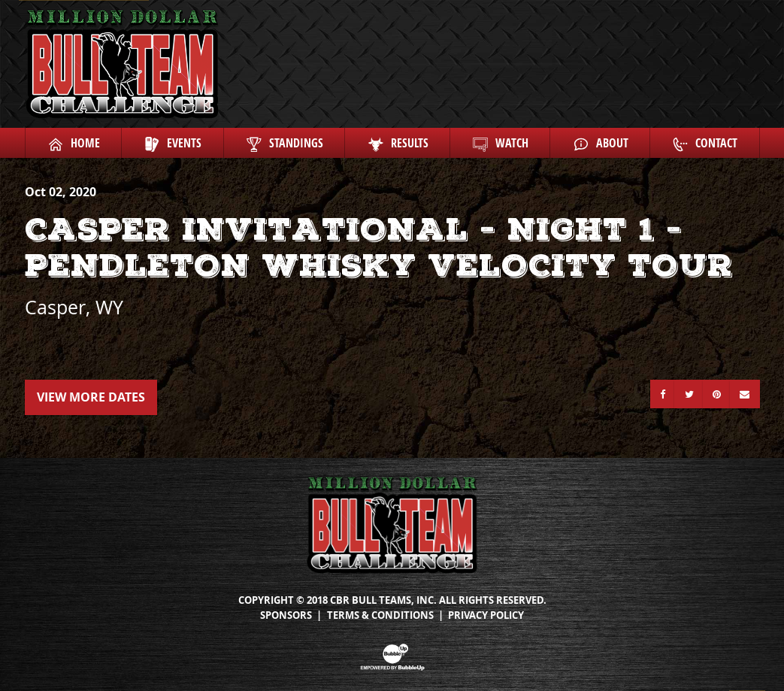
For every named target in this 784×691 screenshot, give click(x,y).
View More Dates (91, 397)
